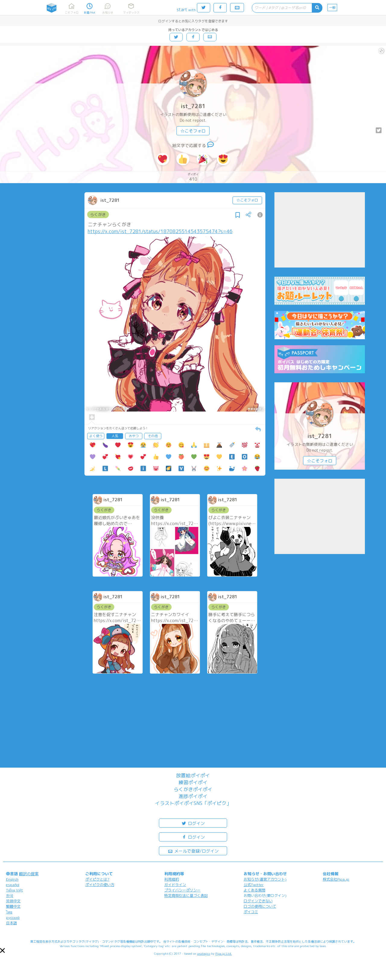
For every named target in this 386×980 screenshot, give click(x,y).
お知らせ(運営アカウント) (265, 879)
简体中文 (13, 901)
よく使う (96, 436)
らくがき (98, 214)
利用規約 (172, 879)
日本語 (11, 923)
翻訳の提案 (29, 874)
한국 (10, 895)
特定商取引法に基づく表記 (186, 895)
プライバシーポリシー (182, 890)
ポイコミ (251, 912)
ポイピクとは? (97, 879)
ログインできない (258, 901)
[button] (2, 950)
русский (13, 917)
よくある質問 (255, 890)
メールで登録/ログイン (193, 851)
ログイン (193, 823)
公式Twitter (254, 885)
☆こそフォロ (193, 131)
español (13, 885)
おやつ (134, 436)
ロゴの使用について (260, 906)
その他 (153, 436)
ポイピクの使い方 (100, 885)
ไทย (9, 912)
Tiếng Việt (14, 890)
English (12, 879)
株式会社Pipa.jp (336, 879)
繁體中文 (13, 906)
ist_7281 (193, 106)
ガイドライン (175, 885)
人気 (115, 436)
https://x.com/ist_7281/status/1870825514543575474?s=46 (160, 231)
